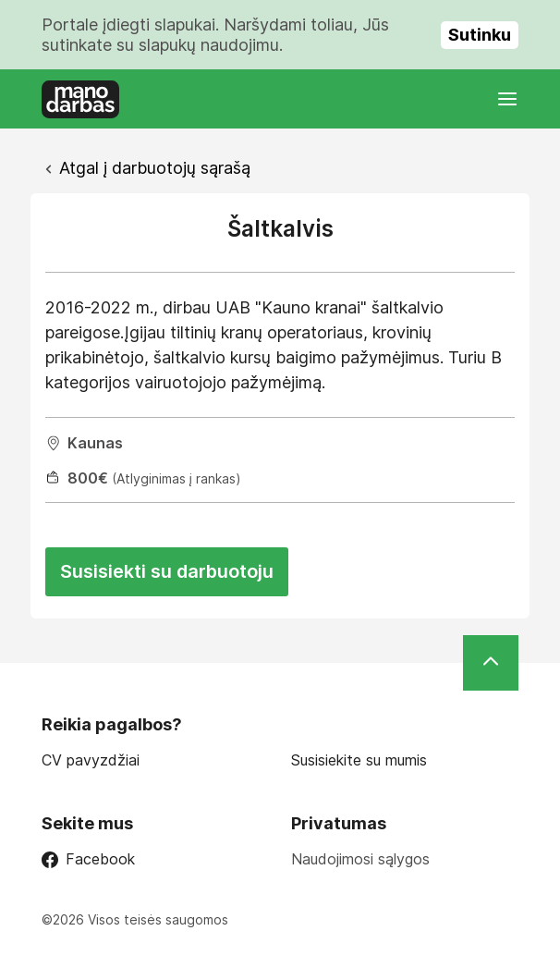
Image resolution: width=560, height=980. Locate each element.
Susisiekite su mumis (359, 760)
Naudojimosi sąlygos (360, 859)
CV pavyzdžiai (91, 760)
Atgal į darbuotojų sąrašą (155, 168)
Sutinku (480, 35)
